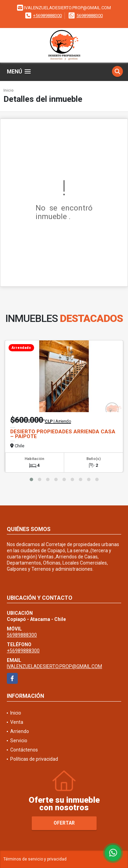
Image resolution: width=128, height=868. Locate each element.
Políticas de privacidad (34, 759)
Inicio (9, 90)
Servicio (19, 741)
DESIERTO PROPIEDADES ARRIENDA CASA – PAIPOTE (63, 434)
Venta (17, 722)
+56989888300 (47, 16)
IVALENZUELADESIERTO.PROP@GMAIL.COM (54, 666)
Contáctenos (24, 750)
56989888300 (90, 16)
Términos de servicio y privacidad (35, 859)
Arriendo (20, 731)
